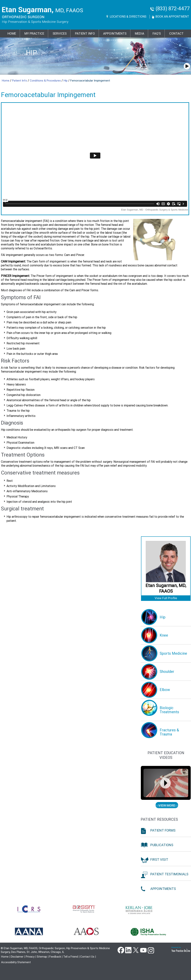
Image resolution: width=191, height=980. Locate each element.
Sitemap (42, 957)
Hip (31, 53)
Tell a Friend (71, 957)
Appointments (115, 33)
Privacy (30, 957)
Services (60, 33)
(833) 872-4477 (173, 9)
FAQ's (157, 33)
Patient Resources (159, 819)
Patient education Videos (166, 755)
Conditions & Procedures (46, 81)
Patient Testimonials (169, 874)
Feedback (55, 957)
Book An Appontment (172, 17)
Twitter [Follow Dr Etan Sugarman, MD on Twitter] (136, 950)
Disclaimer (17, 957)
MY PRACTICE (34, 33)
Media (140, 33)
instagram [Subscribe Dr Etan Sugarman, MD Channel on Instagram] (151, 950)
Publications (162, 845)
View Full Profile (166, 598)
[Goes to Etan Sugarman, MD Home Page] (43, 15)
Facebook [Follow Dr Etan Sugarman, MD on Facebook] (121, 950)
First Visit (159, 860)
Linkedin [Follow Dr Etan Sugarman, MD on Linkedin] (128, 950)
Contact (176, 33)
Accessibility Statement (16, 962)
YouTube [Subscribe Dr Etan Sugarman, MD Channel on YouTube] (143, 950)
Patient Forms (163, 830)
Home (12, 33)
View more (167, 805)
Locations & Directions (128, 17)
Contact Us (87, 957)
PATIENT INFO (85, 33)
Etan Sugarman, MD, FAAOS (166, 588)
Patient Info (20, 81)
